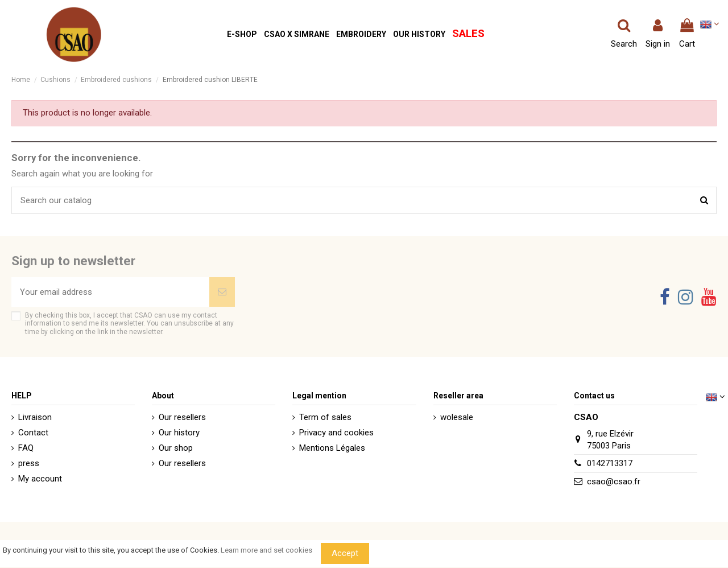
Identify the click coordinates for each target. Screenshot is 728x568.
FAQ (26, 448)
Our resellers (182, 417)
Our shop (176, 448)
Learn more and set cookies (266, 550)
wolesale (457, 417)
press (29, 463)
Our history (179, 433)
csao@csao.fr (614, 481)
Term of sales (325, 417)
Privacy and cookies (336, 433)
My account (40, 479)
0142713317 (610, 463)
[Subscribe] (222, 292)
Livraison (35, 417)
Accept (345, 553)
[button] (242, 34)
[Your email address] (110, 292)
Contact (33, 433)
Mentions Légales (332, 448)
